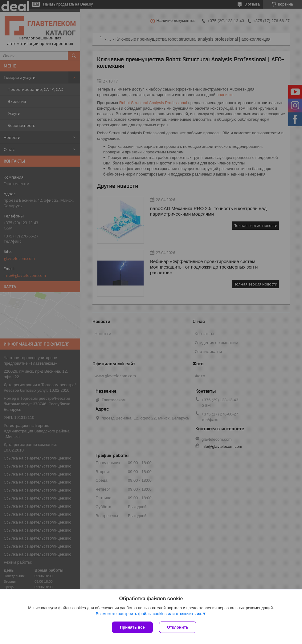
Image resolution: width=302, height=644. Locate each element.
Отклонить (178, 627)
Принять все (132, 627)
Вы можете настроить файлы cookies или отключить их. (149, 614)
